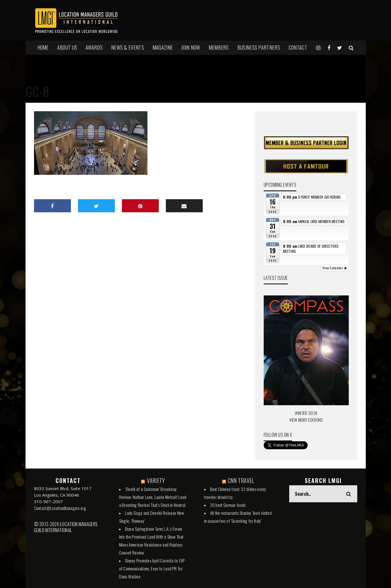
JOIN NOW (191, 47)
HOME (43, 47)
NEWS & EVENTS (128, 47)
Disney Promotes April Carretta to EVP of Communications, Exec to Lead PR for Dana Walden (152, 568)
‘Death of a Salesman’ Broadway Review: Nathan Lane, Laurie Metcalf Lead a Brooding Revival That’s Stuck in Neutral (153, 497)
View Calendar (335, 268)
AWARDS (94, 47)
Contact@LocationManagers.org (60, 508)
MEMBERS (219, 47)
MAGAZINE (163, 47)
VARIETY (156, 480)
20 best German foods (228, 505)
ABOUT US (67, 47)
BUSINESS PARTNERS (259, 47)
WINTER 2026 (306, 413)
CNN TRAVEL (241, 480)
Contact (298, 47)
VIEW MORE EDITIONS (306, 420)
